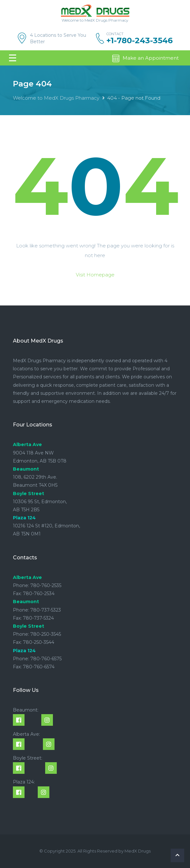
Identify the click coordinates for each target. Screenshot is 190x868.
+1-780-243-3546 (140, 41)
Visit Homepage (95, 275)
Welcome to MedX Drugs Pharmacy (56, 98)
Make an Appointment (145, 58)
